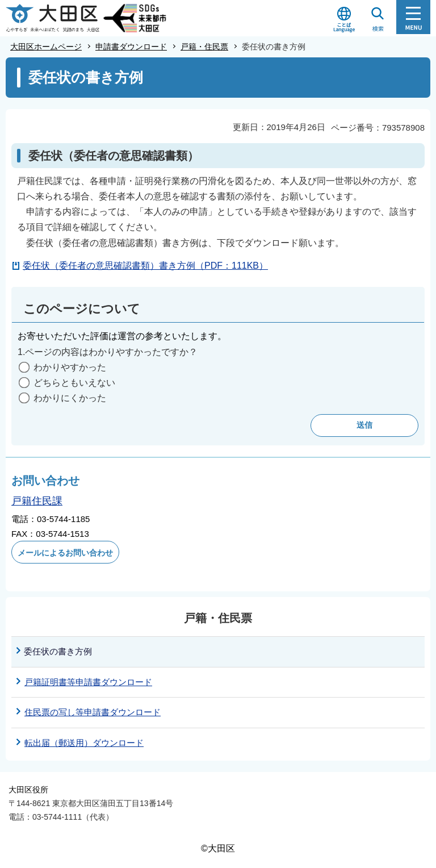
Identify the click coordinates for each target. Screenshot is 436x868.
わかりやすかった (70, 367)
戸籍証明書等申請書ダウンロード (88, 682)
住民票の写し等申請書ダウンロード (93, 712)
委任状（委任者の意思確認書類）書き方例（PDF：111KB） (145, 266)
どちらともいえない (74, 383)
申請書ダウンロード (131, 47)
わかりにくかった (70, 398)
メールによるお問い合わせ (65, 553)
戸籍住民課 (37, 501)
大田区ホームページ (46, 47)
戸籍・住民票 (204, 47)
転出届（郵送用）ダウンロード (84, 743)
